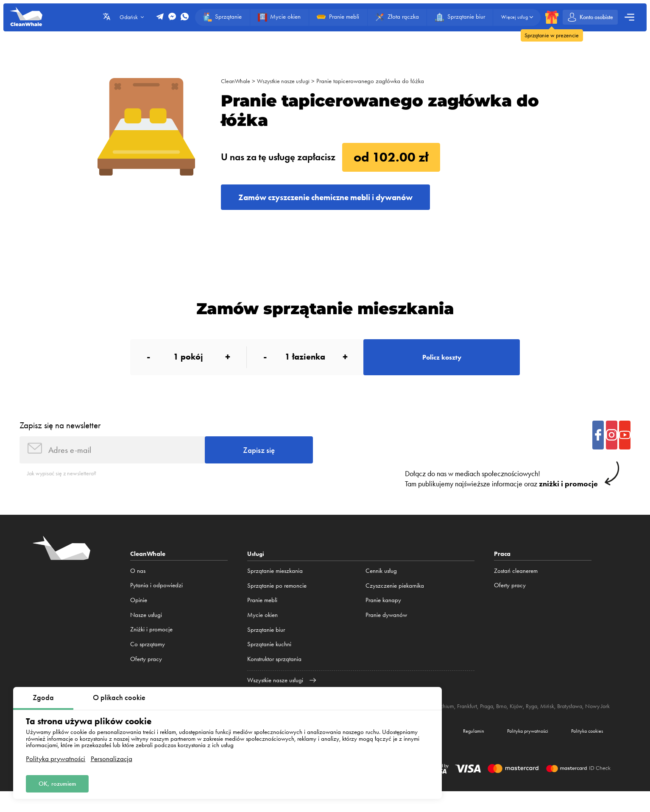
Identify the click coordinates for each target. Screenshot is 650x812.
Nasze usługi (146, 626)
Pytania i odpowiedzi (156, 597)
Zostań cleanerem (516, 582)
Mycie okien (262, 626)
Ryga (554, 717)
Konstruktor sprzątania (274, 670)
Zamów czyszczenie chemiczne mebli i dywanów (339, 199)
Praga (505, 717)
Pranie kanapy (383, 611)
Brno (521, 717)
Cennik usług (381, 582)
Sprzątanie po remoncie (277, 597)
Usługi (257, 565)
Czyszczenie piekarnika (395, 597)
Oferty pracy (146, 670)
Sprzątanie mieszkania (275, 582)
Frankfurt (484, 717)
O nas (138, 582)
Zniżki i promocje (151, 641)
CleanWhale (236, 81)
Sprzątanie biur (266, 641)
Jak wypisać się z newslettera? (64, 484)
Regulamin (452, 750)
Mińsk (570, 717)
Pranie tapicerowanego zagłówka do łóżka (375, 81)
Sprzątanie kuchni (269, 656)
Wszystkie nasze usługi (287, 81)
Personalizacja (112, 757)
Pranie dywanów (386, 626)
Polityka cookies (583, 750)
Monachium (456, 717)
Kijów (537, 717)
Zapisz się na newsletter (60, 433)
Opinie (139, 611)
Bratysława (594, 717)
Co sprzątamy (148, 656)
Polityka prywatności (56, 757)
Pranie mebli (262, 611)
